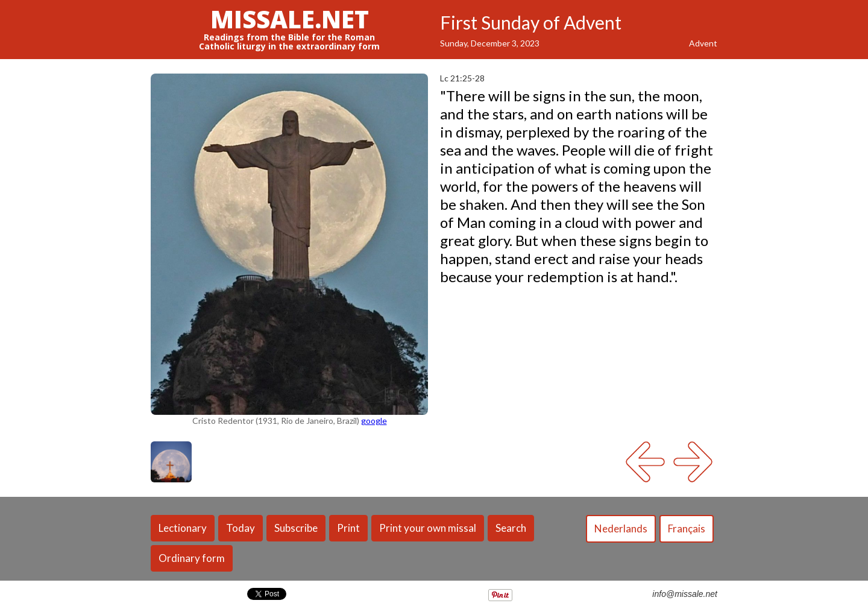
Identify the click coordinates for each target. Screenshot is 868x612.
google (374, 421)
